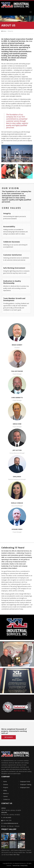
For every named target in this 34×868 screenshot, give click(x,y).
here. (12, 855)
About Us (6, 793)
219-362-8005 (7, 818)
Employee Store (25, 787)
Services (6, 784)
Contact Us (6, 799)
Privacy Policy (24, 866)
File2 (18, 855)
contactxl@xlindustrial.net (11, 823)
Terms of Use (16, 866)
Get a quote (9, 737)
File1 (15, 855)
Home (4, 31)
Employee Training (26, 784)
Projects (6, 787)
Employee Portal (25, 782)
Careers (5, 796)
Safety (5, 790)
